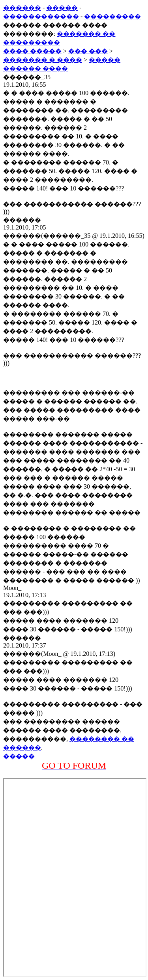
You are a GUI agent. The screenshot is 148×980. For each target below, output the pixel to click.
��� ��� (88, 51)
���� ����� (32, 51)
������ (22, 8)
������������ (41, 16)
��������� (112, 16)
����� (62, 8)
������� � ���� (43, 60)
